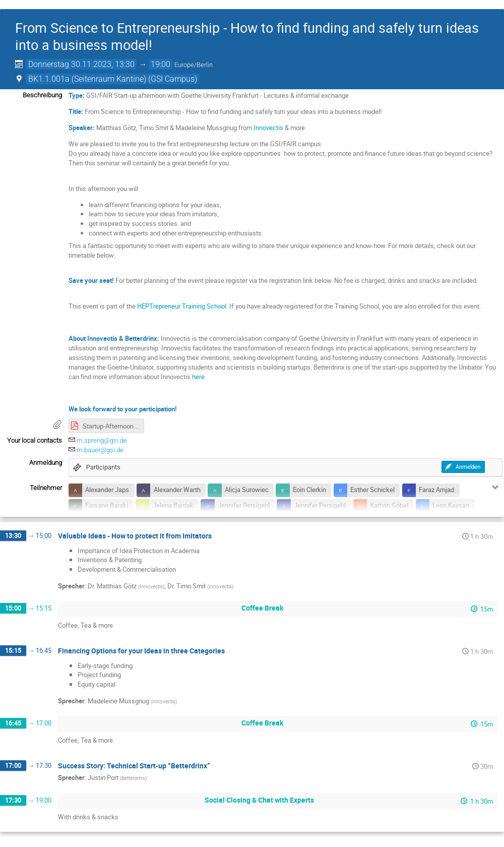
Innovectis (269, 128)
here (198, 377)
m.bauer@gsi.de (100, 450)
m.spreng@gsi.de (102, 440)
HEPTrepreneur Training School (182, 306)
